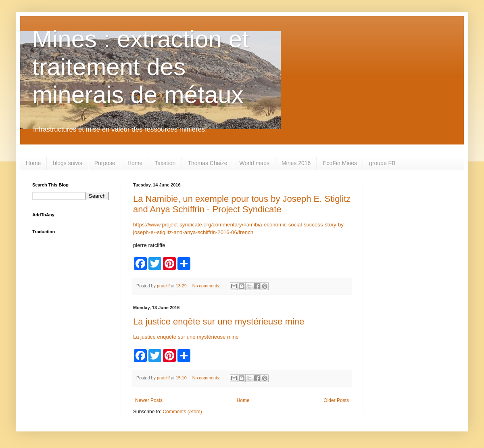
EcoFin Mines (340, 163)
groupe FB (382, 163)
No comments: (207, 286)
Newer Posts (149, 400)
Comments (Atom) (182, 412)
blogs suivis (67, 163)
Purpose (105, 163)
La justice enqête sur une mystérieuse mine (219, 321)
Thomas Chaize (207, 163)
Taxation (165, 163)
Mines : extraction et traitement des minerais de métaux (141, 67)
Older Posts (336, 400)
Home (33, 163)
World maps (254, 163)
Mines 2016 (296, 163)
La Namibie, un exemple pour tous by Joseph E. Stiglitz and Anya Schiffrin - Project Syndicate (242, 204)
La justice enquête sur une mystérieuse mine (186, 337)
